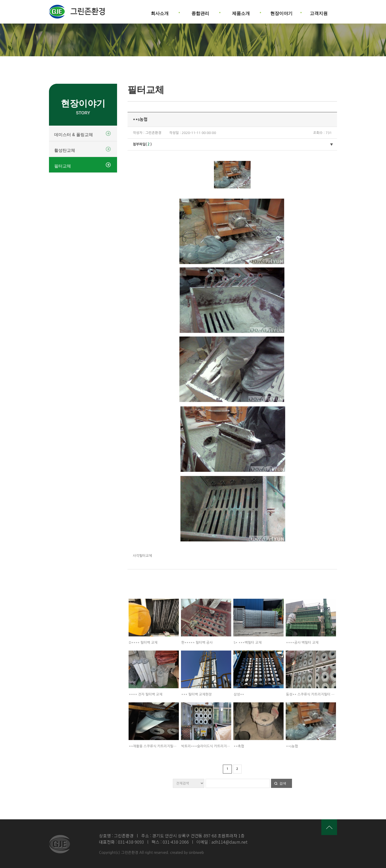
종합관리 (200, 11)
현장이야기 (281, 11)
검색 (283, 783)
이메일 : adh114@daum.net (222, 842)
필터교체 (63, 166)
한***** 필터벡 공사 (197, 643)
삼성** (239, 694)
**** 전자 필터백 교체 (146, 694)
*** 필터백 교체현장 (196, 694)
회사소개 (160, 11)
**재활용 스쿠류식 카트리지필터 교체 (156, 746)
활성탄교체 (65, 150)
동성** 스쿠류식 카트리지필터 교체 (312, 694)
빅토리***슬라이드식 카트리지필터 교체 (211, 746)
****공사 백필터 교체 (302, 643)
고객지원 (319, 11)
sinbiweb (196, 853)
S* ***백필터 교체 (248, 643)
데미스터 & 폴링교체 (74, 135)
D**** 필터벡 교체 (143, 643)
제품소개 (241, 11)
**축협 (239, 746)
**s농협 (292, 746)
